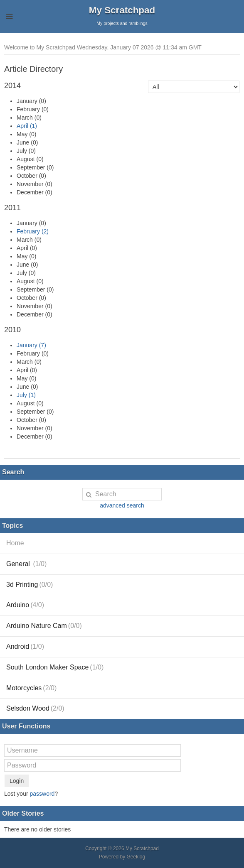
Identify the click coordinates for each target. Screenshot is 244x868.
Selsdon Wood (35, 708)
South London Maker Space (55, 667)
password (42, 794)
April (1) (27, 126)
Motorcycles (31, 688)
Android (25, 646)
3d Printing (30, 585)
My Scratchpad (122, 10)
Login (17, 781)
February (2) (33, 231)
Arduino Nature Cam (44, 626)
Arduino (25, 605)
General (26, 564)
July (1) (26, 395)
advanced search (122, 505)
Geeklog (136, 857)
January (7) (31, 345)
